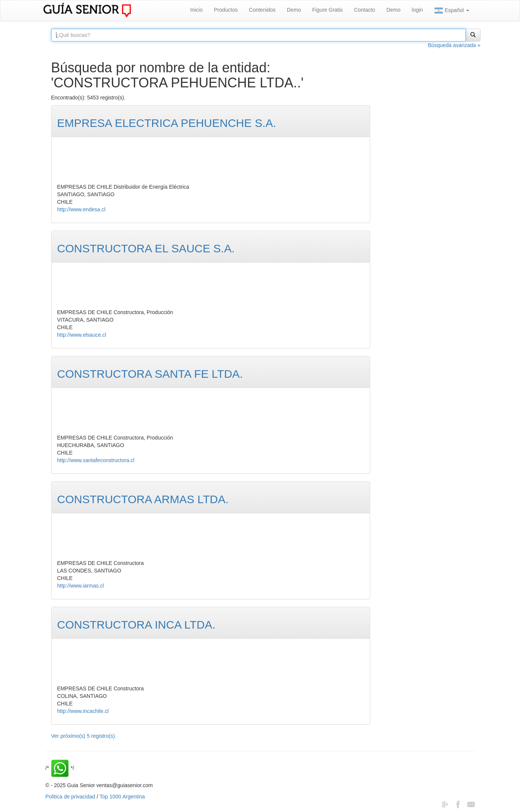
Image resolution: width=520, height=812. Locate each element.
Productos (226, 10)
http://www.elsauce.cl (82, 335)
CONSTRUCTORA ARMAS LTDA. (143, 499)
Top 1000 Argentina (122, 797)
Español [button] (451, 11)
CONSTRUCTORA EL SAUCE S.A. (146, 248)
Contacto (364, 10)
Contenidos (262, 10)
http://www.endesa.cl (81, 209)
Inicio (196, 10)
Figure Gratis (327, 10)
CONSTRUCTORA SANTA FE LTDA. (150, 374)
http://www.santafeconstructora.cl (96, 460)
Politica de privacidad (70, 797)
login (418, 10)
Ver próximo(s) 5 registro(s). (84, 736)
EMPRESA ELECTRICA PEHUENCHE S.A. (167, 123)
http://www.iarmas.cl (81, 586)
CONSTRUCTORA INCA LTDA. (136, 625)
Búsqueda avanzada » (454, 45)
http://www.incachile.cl (83, 711)
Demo (294, 10)
